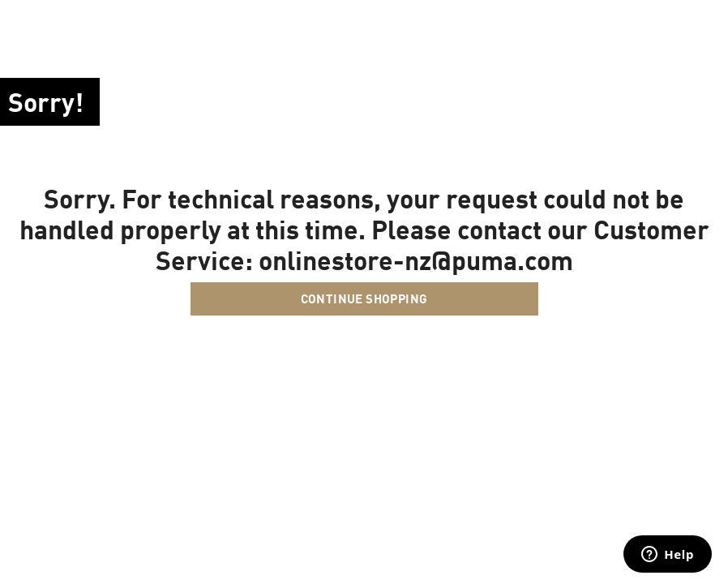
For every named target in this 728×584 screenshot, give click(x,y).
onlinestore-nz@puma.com (416, 260)
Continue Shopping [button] (364, 298)
